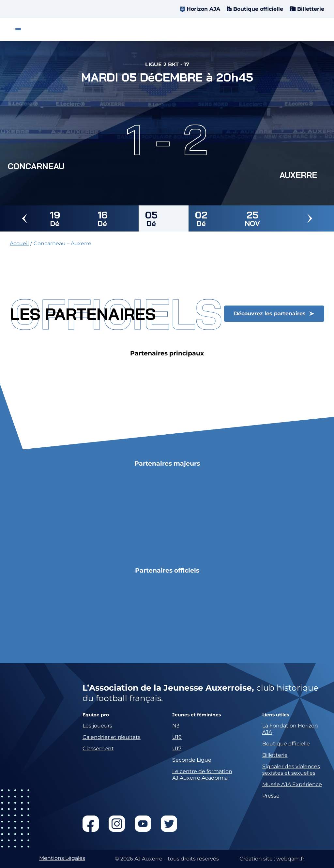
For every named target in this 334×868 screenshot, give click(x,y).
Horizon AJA (203, 9)
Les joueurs (97, 726)
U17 (177, 748)
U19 (177, 737)
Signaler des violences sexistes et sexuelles (291, 770)
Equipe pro (96, 715)
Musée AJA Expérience (292, 784)
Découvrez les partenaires (270, 314)
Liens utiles (276, 715)
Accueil (19, 243)
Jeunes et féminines (197, 715)
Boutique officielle (257, 9)
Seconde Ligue (192, 760)
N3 (176, 726)
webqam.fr (290, 859)
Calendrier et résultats (112, 737)
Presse (271, 796)
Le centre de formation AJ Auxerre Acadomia (202, 775)
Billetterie (310, 9)
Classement (98, 748)
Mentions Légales (62, 858)
